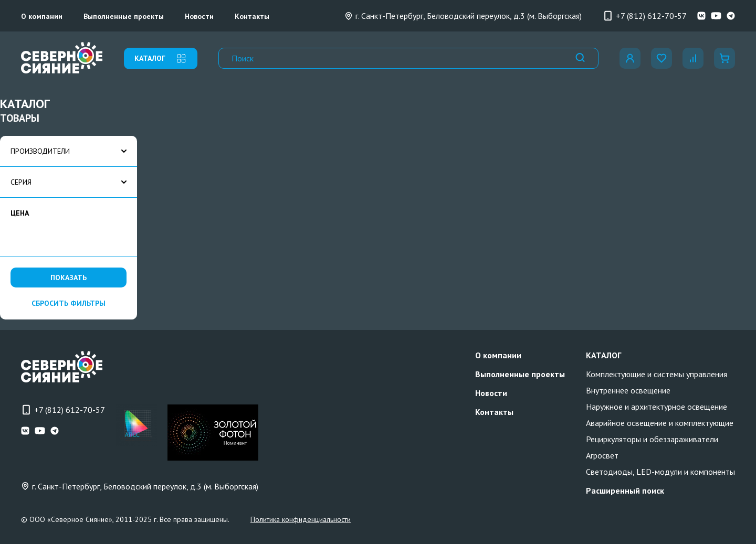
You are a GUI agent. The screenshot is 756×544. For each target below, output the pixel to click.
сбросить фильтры (69, 303)
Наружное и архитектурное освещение (657, 407)
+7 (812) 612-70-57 (645, 16)
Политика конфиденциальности (301, 519)
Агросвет (602, 455)
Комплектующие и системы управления (657, 374)
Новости (199, 16)
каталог (161, 58)
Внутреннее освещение (628, 390)
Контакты (252, 16)
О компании (42, 16)
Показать (69, 278)
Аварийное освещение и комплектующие (660, 423)
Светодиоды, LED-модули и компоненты (660, 472)
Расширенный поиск (625, 490)
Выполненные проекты (124, 16)
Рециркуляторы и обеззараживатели (652, 439)
